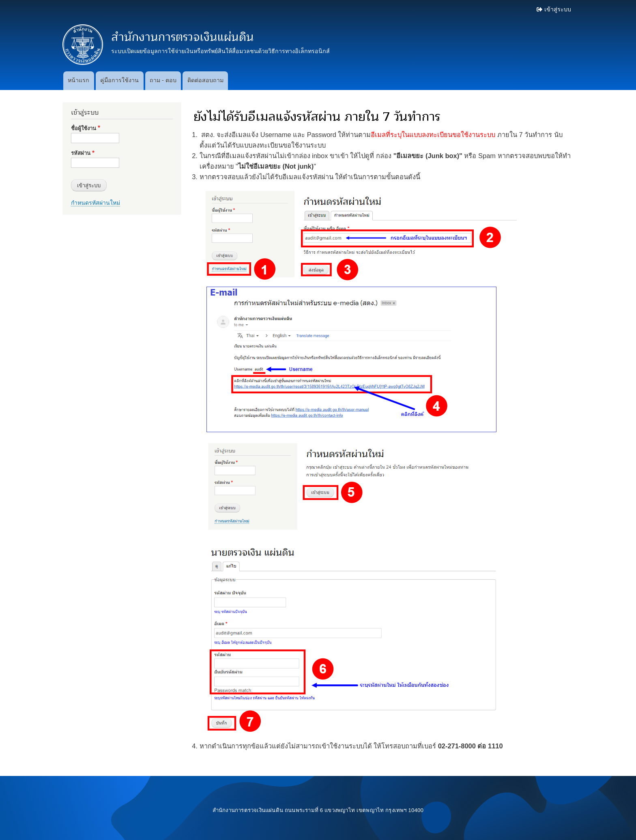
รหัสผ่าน (81, 153)
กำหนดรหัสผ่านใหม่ (96, 203)
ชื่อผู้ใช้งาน (84, 128)
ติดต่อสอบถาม (205, 80)
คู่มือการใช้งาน (119, 80)
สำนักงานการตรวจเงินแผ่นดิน (183, 37)
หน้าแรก (78, 80)
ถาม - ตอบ (163, 80)
